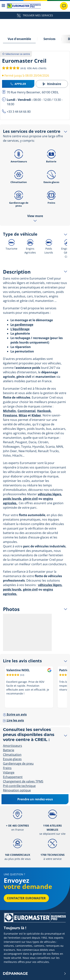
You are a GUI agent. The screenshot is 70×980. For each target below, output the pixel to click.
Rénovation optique (17, 790)
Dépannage (35, 973)
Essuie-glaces (51, 176)
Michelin (9, 411)
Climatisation (19, 176)
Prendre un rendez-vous (35, 799)
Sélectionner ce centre (16, 54)
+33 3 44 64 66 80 (19, 112)
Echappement (13, 777)
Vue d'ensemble (19, 39)
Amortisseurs (19, 155)
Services (49, 39)
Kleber (36, 415)
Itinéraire (52, 84)
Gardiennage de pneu (19, 198)
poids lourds (12, 499)
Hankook (44, 411)
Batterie (51, 155)
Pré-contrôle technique (19, 786)
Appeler (18, 84)
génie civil (30, 499)
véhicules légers (49, 494)
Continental (27, 411)
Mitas (23, 415)
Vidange (9, 772)
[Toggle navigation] (3, 6)
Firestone (10, 415)
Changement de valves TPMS (23, 781)
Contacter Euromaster (26, 898)
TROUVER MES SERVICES (35, 15)
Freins (51, 196)
